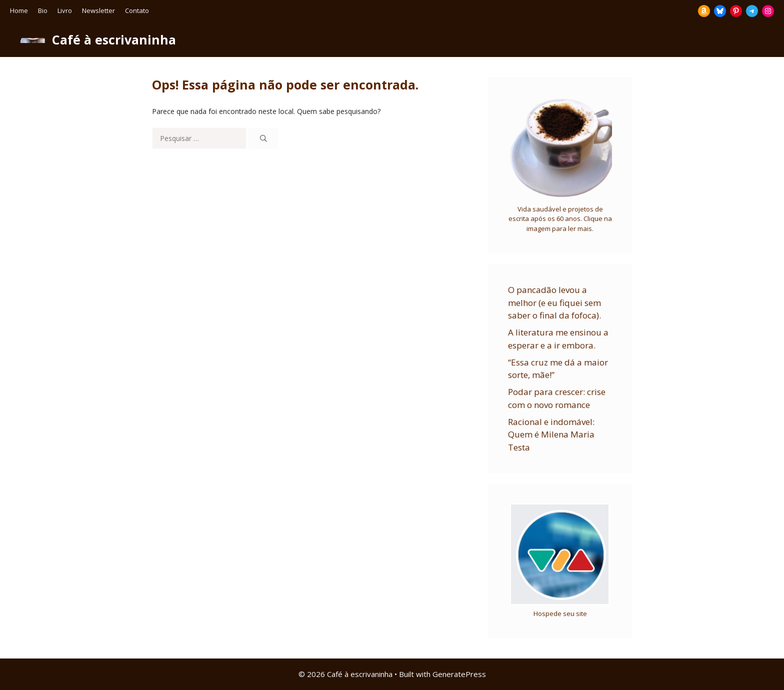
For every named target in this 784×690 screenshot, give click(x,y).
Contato (137, 10)
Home (19, 10)
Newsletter (98, 10)
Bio (43, 10)
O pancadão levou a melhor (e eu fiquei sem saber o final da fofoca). (554, 302)
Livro (65, 10)
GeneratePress (459, 674)
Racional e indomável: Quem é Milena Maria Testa (551, 434)
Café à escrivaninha (114, 39)
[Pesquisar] (263, 138)
